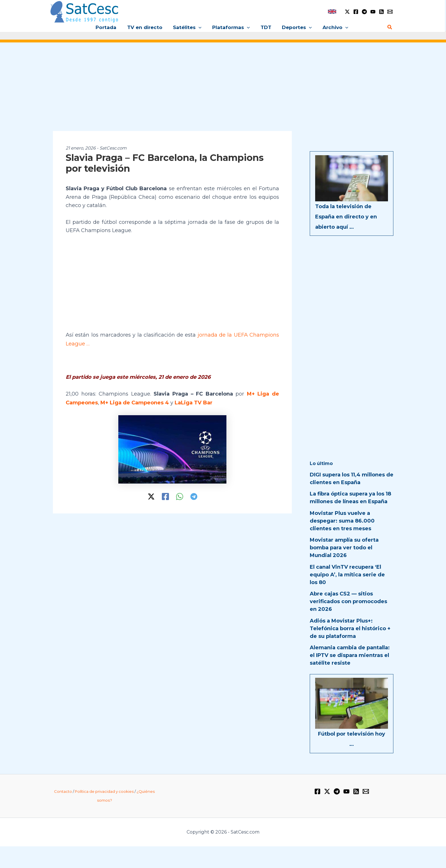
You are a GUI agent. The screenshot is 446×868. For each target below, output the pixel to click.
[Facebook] (356, 12)
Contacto (63, 791)
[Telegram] (364, 12)
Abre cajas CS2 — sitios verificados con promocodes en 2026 (348, 601)
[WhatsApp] (180, 495)
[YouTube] (373, 12)
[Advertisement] (223, 91)
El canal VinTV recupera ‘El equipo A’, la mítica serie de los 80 (347, 575)
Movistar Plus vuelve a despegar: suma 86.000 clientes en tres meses (342, 521)
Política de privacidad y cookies (104, 791)
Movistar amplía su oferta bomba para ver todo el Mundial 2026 (344, 548)
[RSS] (381, 12)
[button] (200, 27)
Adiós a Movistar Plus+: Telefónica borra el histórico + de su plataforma (350, 629)
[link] (332, 12)
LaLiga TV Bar (193, 402)
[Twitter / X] (347, 12)
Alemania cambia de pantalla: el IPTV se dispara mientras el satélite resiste (350, 655)
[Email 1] (390, 12)
